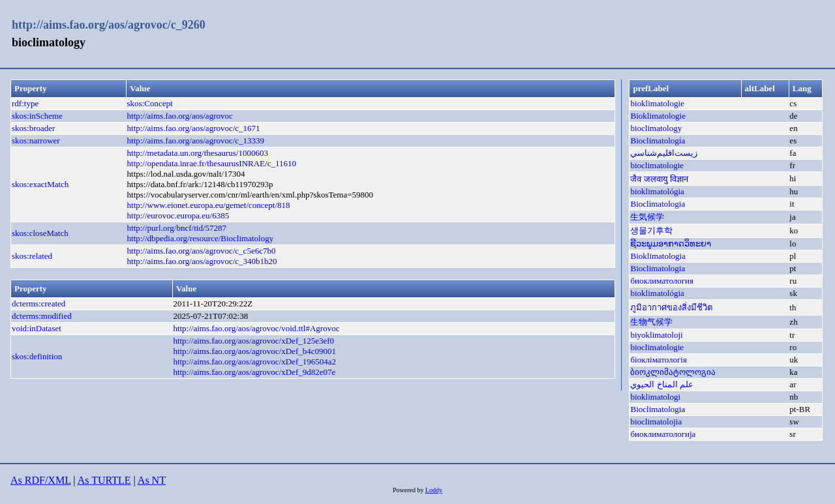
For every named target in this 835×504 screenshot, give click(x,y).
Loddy (434, 490)
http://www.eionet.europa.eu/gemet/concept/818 (209, 205)
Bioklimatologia (658, 256)
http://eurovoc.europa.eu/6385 (178, 215)
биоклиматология (662, 281)
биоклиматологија (663, 434)
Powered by (409, 490)
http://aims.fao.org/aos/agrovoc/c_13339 (196, 141)
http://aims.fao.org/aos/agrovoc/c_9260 (109, 25)
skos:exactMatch (40, 184)
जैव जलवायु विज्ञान (659, 179)
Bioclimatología (658, 141)
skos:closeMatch (40, 233)
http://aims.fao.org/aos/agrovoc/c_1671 (194, 128)
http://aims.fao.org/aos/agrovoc (180, 116)
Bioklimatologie (658, 116)
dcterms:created (38, 304)
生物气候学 (651, 322)
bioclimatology (656, 128)
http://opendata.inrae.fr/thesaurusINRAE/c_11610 (212, 163)
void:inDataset (37, 328)
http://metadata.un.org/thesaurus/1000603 (198, 153)
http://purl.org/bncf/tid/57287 (177, 228)
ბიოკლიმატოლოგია (673, 372)
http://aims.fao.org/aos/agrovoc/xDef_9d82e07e (254, 372)
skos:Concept (150, 103)
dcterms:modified (42, 316)
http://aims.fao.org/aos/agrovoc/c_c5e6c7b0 (202, 251)
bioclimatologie (657, 165)
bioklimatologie (657, 103)
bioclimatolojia (656, 422)
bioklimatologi (655, 397)
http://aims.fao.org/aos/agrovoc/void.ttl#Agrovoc (256, 328)
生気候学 (647, 217)
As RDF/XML (40, 480)
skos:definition (37, 356)
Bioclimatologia (658, 204)
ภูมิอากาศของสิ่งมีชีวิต (671, 307)
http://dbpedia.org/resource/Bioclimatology (201, 238)
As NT (152, 480)
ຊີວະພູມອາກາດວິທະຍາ (671, 244)
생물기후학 (651, 230)
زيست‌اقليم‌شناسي (664, 153)
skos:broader (33, 128)
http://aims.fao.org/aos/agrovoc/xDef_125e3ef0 (253, 341)
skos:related (32, 256)
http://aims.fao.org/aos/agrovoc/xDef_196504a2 (254, 362)
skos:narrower (36, 141)
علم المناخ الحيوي (662, 384)
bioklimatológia (657, 191)
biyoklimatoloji (656, 335)
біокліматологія (658, 360)
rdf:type (25, 103)
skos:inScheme (37, 116)
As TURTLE (104, 480)
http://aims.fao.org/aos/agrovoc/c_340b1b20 (202, 261)
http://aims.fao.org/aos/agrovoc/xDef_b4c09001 (254, 351)
